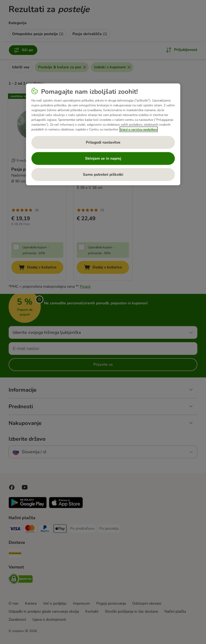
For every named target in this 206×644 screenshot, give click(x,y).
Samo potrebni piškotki (103, 174)
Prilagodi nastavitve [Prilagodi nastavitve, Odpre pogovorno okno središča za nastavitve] (103, 142)
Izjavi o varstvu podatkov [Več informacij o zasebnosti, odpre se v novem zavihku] (139, 129)
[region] (103, 134)
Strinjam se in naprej (103, 158)
